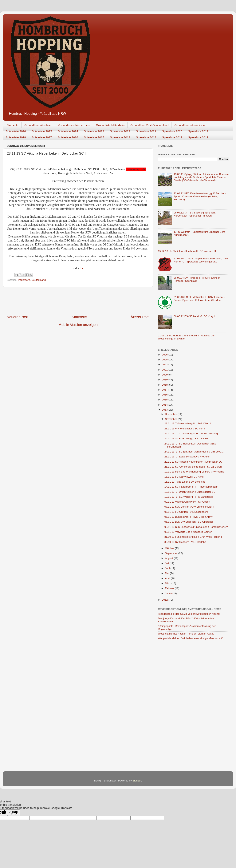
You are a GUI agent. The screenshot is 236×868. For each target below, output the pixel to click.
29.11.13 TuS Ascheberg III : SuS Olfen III (188, 423)
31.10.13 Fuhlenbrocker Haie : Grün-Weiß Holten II (193, 537)
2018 (165, 385)
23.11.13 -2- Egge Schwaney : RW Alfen (187, 457)
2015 (165, 400)
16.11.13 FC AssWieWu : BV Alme (184, 477)
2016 (165, 395)
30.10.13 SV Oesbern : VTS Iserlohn (185, 542)
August (169, 558)
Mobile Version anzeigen (78, 325)
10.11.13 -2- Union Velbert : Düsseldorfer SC (190, 492)
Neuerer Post (17, 317)
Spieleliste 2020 (172, 131)
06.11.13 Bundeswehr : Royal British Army (189, 517)
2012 (165, 600)
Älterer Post (140, 317)
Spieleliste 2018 (16, 137)
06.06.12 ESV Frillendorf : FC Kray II (194, 316)
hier (82, 268)
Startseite (12, 125)
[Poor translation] (14, 813)
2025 (165, 360)
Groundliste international (190, 125)
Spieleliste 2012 (172, 137)
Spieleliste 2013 (146, 137)
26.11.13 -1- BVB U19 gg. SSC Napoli (186, 438)
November (171, 419)
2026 (165, 355)
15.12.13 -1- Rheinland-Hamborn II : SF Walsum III (187, 251)
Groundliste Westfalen (38, 125)
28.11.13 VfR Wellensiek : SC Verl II (185, 429)
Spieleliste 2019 (198, 131)
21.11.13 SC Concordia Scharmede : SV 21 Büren (193, 467)
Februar (170, 588)
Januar (169, 593)
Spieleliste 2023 (94, 131)
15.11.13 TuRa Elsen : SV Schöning (185, 482)
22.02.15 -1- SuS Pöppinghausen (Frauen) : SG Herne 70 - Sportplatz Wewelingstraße (201, 260)
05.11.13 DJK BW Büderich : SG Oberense (189, 522)
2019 (165, 380)
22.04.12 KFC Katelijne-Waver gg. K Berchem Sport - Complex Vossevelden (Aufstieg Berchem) (200, 196)
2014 (165, 405)
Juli (167, 563)
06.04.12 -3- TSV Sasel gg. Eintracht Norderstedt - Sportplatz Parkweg (195, 214)
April (168, 578)
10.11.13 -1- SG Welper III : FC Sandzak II (189, 497)
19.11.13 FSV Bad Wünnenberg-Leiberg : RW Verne (194, 472)
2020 (165, 375)
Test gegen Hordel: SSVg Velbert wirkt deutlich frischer (189, 614)
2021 (165, 370)
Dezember (171, 414)
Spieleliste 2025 (42, 131)
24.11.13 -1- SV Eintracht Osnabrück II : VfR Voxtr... (194, 452)
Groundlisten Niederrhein (74, 125)
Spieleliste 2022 (120, 131)
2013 (165, 410)
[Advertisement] (78, 301)
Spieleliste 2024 (68, 131)
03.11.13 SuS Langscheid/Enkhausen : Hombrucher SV (196, 527)
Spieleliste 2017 (42, 137)
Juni (168, 568)
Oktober (170, 548)
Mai (167, 573)
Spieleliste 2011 (198, 137)
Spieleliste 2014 (120, 137)
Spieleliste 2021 (146, 131)
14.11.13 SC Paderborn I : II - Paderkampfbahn (191, 487)
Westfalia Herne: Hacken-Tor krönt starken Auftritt (186, 634)
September (172, 553)
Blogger (137, 781)
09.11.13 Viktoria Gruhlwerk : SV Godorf (187, 502)
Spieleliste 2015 (94, 137)
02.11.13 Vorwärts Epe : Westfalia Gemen (188, 532)
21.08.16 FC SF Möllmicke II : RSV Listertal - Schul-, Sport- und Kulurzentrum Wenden (199, 299)
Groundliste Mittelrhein (110, 125)
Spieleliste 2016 (68, 137)
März (168, 583)
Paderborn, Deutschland (32, 280)
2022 (165, 365)
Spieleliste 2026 (16, 131)
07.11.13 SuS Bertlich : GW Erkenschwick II (189, 507)
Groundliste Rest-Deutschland (149, 125)
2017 (165, 390)
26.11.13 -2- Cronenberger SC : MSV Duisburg (191, 434)
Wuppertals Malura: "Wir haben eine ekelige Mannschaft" (190, 638)
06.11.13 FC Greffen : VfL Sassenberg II (187, 512)
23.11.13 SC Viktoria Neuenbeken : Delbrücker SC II (194, 462)
